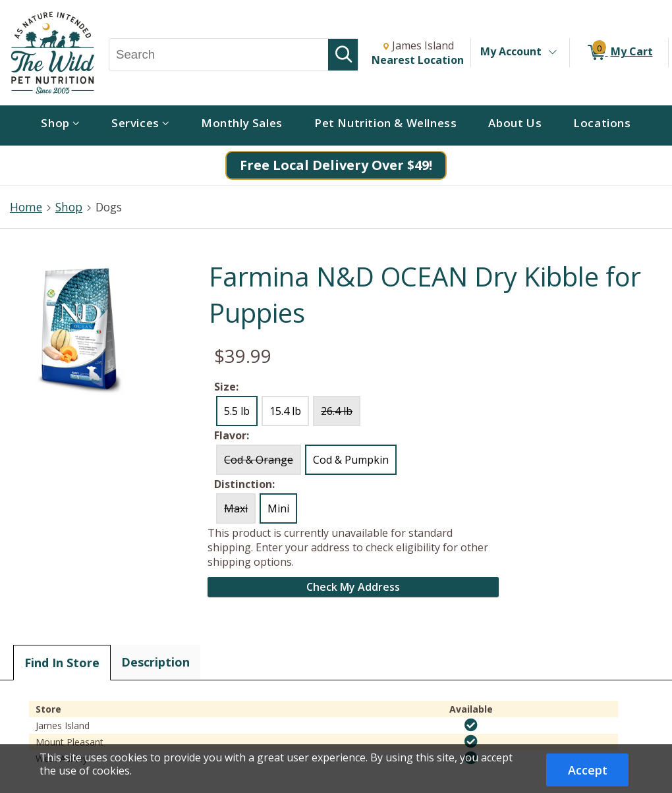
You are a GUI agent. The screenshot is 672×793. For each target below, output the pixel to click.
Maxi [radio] (236, 508)
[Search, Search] (219, 55)
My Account (511, 51)
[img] (471, 725)
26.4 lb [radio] (337, 411)
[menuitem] (60, 125)
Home (26, 207)
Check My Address (353, 587)
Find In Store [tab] (62, 663)
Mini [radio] (278, 508)
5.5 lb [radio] (237, 411)
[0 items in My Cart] (619, 53)
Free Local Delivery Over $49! (336, 165)
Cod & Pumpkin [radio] (351, 460)
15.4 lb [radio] (285, 411)
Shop (69, 207)
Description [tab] (155, 662)
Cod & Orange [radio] (259, 460)
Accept (588, 770)
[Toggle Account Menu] (552, 53)
